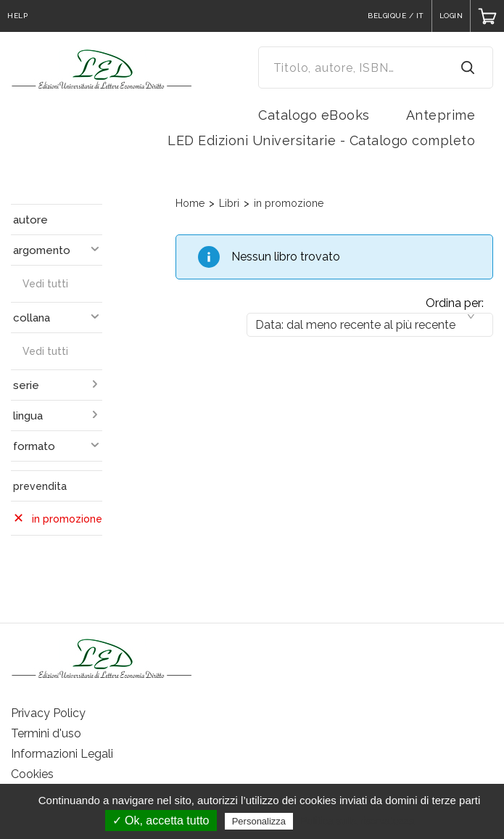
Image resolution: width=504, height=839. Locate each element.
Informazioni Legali (62, 754)
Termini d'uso (46, 733)
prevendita (40, 486)
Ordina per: (455, 303)
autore (30, 220)
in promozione (289, 203)
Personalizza (259, 821)
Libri (229, 203)
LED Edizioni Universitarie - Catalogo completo (321, 140)
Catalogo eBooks (314, 115)
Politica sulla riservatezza (357, 821)
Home (190, 203)
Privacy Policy (48, 713)
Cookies (32, 774)
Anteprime (441, 115)
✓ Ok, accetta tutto (161, 820)
